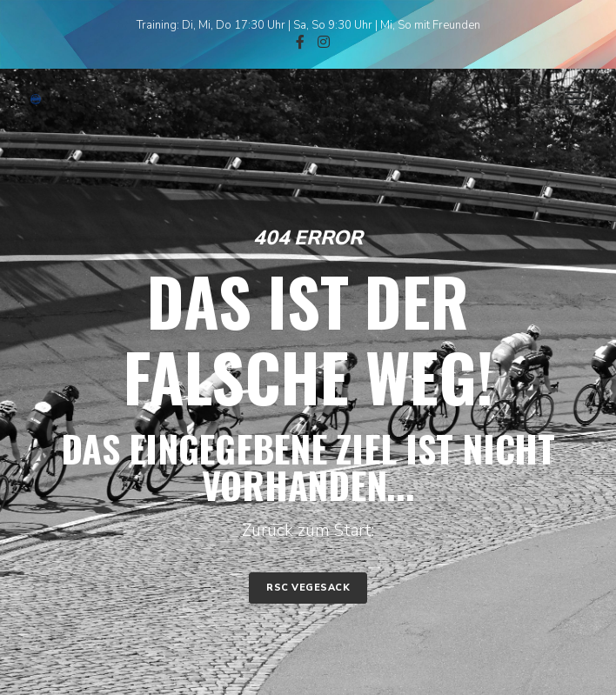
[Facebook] (300, 42)
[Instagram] (324, 42)
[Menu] (567, 99)
